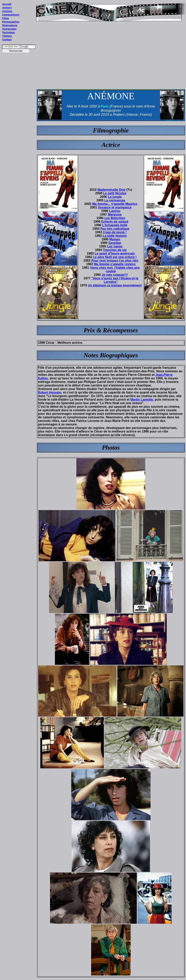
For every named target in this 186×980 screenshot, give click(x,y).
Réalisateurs (10, 25)
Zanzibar (115, 243)
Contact (7, 39)
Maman (115, 239)
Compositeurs (11, 15)
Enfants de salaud (115, 222)
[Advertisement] (19, 130)
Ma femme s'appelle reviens (115, 264)
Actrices (7, 11)
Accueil (7, 4)
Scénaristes (9, 29)
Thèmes (7, 36)
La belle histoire (115, 236)
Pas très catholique (115, 229)
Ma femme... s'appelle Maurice (115, 204)
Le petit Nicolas (115, 193)
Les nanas (115, 246)
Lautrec (115, 211)
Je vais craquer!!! (115, 275)
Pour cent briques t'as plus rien (115, 261)
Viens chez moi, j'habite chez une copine (115, 269)
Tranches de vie (115, 250)
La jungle (115, 197)
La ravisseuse (115, 200)
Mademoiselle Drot (111, 190)
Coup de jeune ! (115, 232)
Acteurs (7, 8)
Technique (8, 32)
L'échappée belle (115, 225)
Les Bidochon (115, 218)
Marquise (115, 214)
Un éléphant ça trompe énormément (115, 285)
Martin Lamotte (142, 400)
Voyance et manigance (115, 207)
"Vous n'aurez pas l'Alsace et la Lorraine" (115, 280)
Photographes (11, 22)
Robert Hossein (50, 392)
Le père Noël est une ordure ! (115, 257)
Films (6, 18)
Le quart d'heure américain (115, 253)
